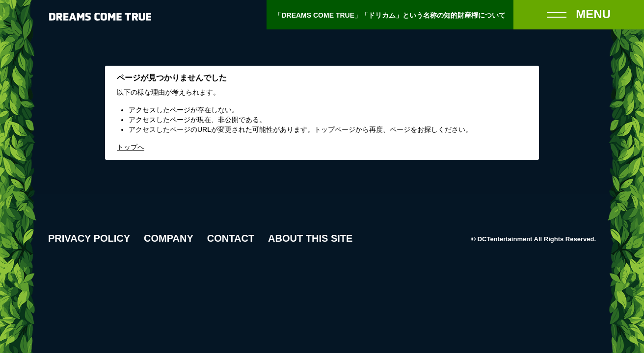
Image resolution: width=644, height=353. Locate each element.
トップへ (131, 147)
